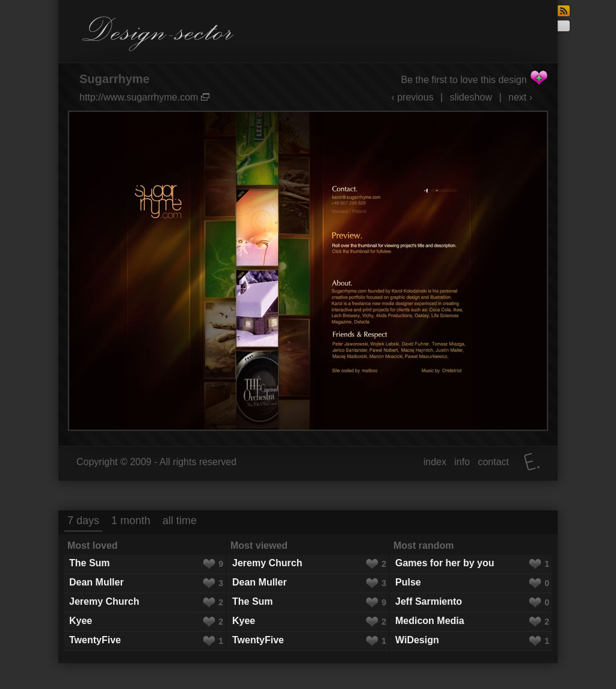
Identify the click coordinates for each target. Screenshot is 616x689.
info (462, 462)
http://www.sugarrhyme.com (144, 97)
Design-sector (158, 34)
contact (493, 462)
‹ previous (412, 97)
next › (520, 97)
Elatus (532, 462)
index (435, 462)
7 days (83, 521)
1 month (131, 521)
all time (180, 521)
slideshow (471, 97)
